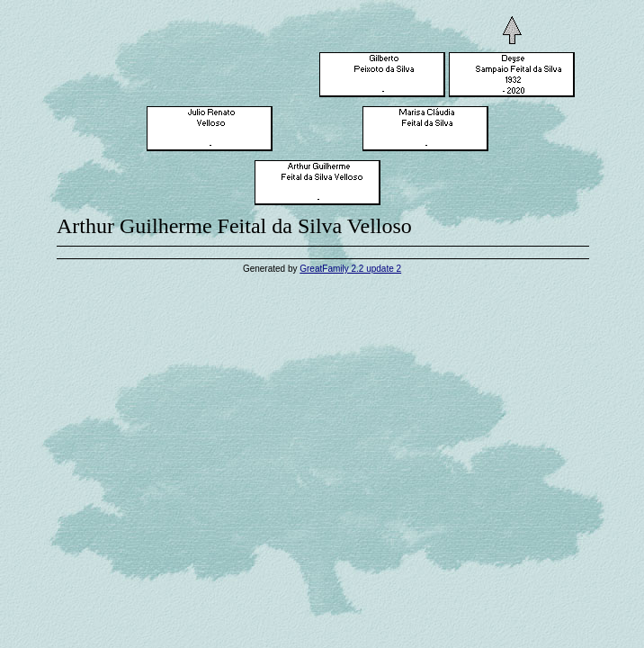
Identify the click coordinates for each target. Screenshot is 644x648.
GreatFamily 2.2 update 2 (350, 269)
